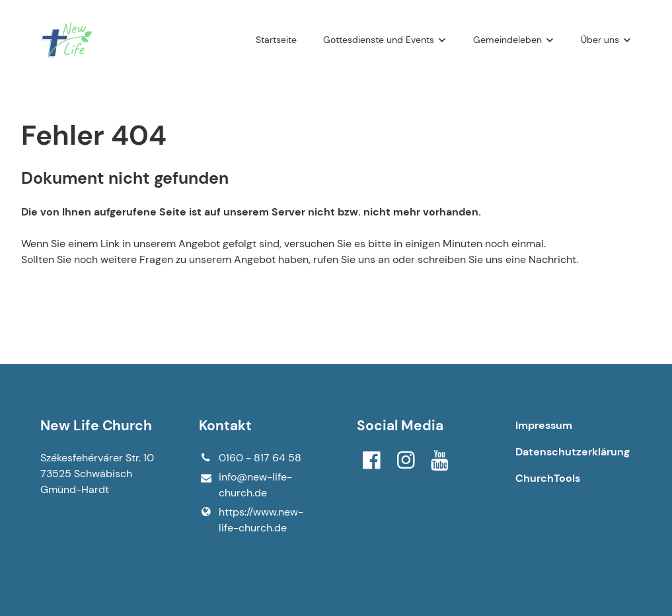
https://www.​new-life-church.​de (251, 520)
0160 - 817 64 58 (250, 458)
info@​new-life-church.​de (245, 485)
